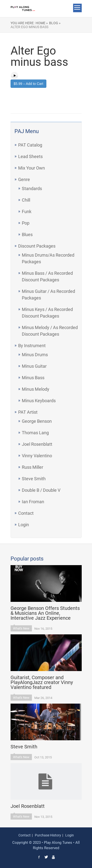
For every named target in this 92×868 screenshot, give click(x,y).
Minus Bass (33, 378)
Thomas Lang (35, 433)
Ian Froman (33, 502)
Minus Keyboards (39, 401)
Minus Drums (35, 355)
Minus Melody (36, 389)
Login (24, 525)
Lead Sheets (30, 156)
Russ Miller (33, 467)
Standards (32, 188)
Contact (26, 513)
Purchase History (48, 835)
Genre (24, 179)
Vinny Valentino (37, 456)
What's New (21, 628)
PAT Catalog (30, 145)
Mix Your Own (32, 168)
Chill (26, 200)
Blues (27, 234)
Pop (26, 223)
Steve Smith (34, 479)
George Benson (37, 421)
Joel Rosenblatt (37, 444)
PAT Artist (28, 412)
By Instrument (32, 346)
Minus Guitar (34, 366)
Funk (27, 211)
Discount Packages (37, 246)
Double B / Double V (41, 490)
